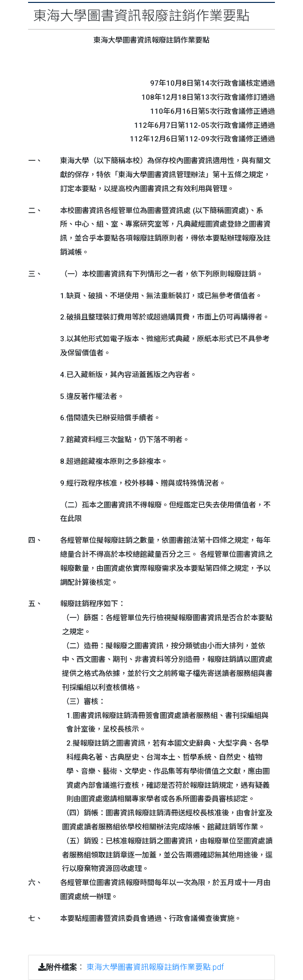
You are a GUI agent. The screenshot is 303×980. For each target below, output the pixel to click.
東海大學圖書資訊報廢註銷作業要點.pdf (155, 967)
